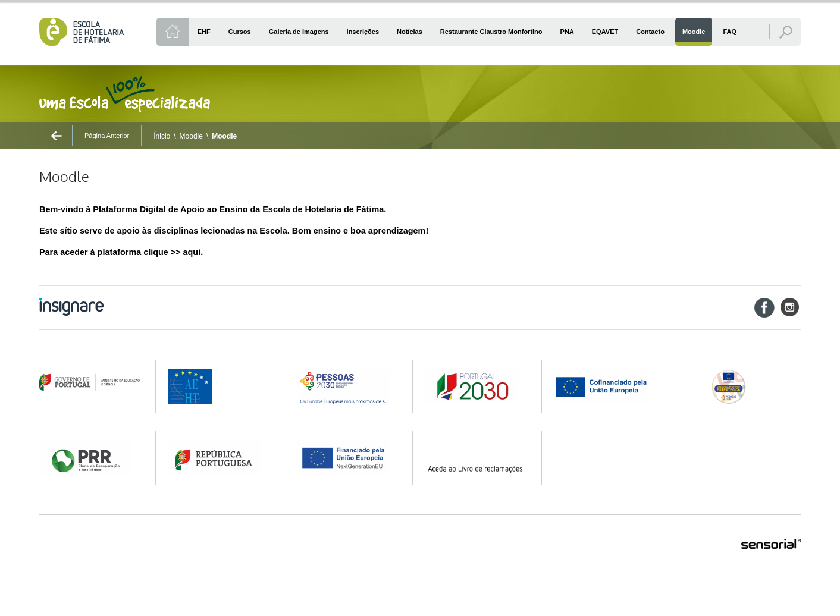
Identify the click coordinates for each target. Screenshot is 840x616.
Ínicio (162, 136)
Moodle (191, 136)
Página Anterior (107, 136)
